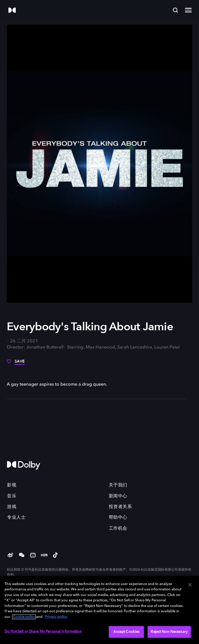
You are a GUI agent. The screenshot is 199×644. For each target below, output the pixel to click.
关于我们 (118, 485)
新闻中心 (118, 496)
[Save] (16, 363)
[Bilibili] (33, 556)
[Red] (44, 556)
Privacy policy (56, 617)
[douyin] (55, 556)
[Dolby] (12, 11)
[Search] (175, 10)
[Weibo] (10, 556)
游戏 (12, 507)
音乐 (12, 496)
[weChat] (22, 556)
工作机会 (118, 529)
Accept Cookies (126, 632)
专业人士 (16, 518)
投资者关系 (120, 507)
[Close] (190, 585)
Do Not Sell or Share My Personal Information (43, 632)
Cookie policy (24, 617)
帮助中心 (118, 518)
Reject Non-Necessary (169, 632)
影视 (12, 485)
